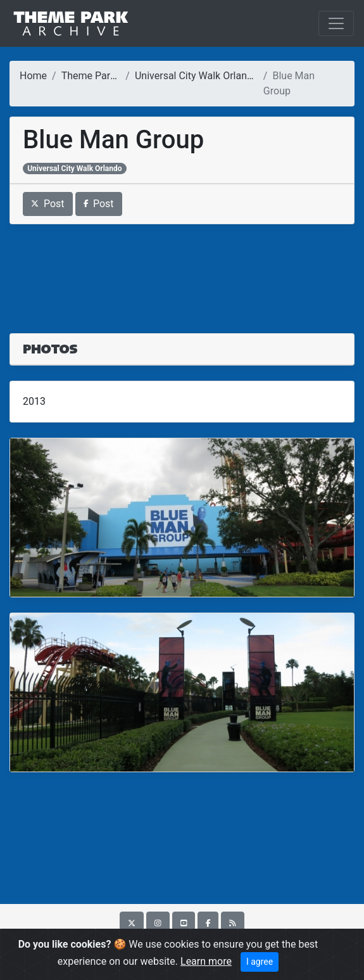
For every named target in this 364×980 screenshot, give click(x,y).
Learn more (206, 961)
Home (33, 76)
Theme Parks (91, 76)
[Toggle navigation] (336, 23)
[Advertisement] (182, 271)
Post (48, 204)
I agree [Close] (260, 962)
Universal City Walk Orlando (197, 76)
